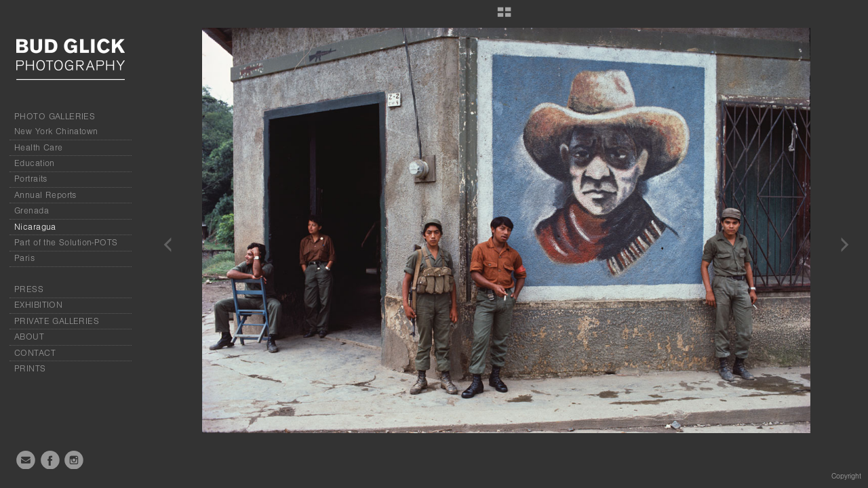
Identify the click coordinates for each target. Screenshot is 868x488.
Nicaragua (35, 227)
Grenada (32, 211)
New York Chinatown (56, 131)
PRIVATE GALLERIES (57, 321)
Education (35, 163)
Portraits (31, 179)
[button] (504, 17)
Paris (24, 258)
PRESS (29, 289)
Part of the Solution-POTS (66, 243)
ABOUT (29, 337)
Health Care (39, 148)
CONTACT (35, 353)
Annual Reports (45, 195)
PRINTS (30, 369)
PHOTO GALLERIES (55, 117)
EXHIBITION (38, 305)
